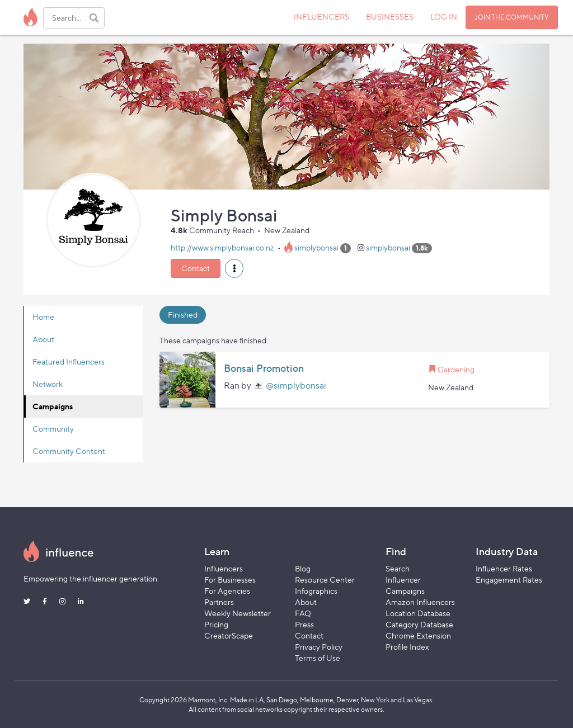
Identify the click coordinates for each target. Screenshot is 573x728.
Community (53, 429)
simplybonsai (316, 247)
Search (398, 568)
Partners (219, 602)
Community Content (69, 451)
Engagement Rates (509, 580)
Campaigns (53, 406)
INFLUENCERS (321, 16)
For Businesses (230, 580)
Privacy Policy (319, 647)
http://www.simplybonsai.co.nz (222, 247)
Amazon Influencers (420, 602)
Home (43, 317)
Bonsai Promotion (264, 368)
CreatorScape (229, 635)
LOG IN (444, 16)
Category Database (419, 624)
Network (48, 384)
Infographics (316, 591)
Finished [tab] (183, 315)
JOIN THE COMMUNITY (512, 17)
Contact (196, 268)
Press (304, 624)
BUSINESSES (390, 16)
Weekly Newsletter (238, 613)
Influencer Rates (504, 568)
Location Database (418, 613)
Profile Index (407, 647)
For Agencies (227, 591)
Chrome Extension (418, 635)
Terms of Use (318, 658)
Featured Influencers (69, 361)
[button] (234, 268)
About (43, 339)
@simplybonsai (296, 386)
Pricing (216, 624)
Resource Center (325, 580)
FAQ (303, 613)
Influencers (224, 568)
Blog (303, 568)
